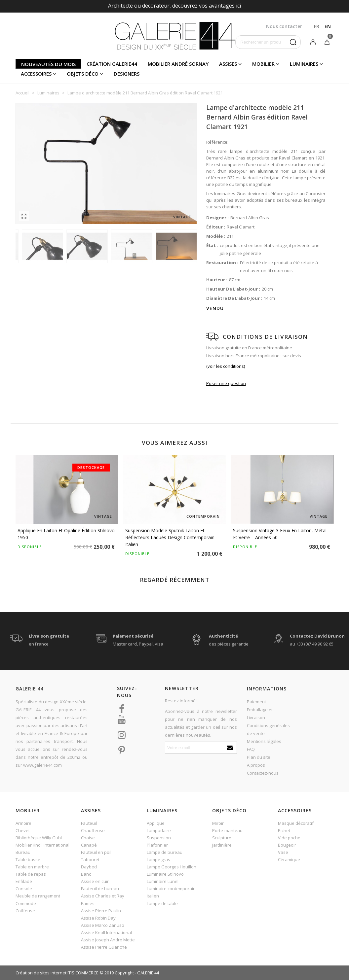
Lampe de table (162, 903)
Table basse (28, 859)
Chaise (88, 838)
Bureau (23, 852)
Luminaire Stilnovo (165, 874)
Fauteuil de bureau (100, 889)
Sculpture (222, 838)
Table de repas (31, 874)
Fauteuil (89, 823)
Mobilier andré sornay (178, 64)
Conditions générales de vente (268, 729)
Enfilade (24, 881)
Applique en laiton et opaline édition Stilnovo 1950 (66, 534)
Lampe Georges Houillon (172, 867)
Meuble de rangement (38, 896)
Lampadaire (159, 830)
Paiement (256, 702)
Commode (26, 903)
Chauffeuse (93, 830)
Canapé (89, 845)
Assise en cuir (95, 881)
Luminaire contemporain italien (171, 892)
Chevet (23, 830)
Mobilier (263, 64)
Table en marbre (32, 867)
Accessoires (36, 74)
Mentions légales (264, 741)
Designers (127, 74)
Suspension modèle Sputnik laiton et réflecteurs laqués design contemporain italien (170, 537)
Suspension (159, 838)
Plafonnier (157, 845)
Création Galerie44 (112, 64)
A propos (256, 765)
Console (24, 889)
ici (238, 6)
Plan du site (259, 757)
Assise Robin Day (98, 918)
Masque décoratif (296, 823)
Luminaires (304, 64)
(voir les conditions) (226, 366)
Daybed (89, 867)
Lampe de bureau (165, 852)
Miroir (218, 823)
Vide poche (289, 838)
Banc (86, 874)
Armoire (23, 823)
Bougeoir (287, 845)
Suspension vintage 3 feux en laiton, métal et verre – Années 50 (280, 534)
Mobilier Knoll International (42, 845)
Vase (283, 852)
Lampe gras (158, 859)
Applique (156, 823)
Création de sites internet (41, 973)
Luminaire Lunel (163, 881)
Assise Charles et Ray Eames (103, 899)
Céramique (289, 859)
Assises (228, 64)
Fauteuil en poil (96, 852)
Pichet (284, 830)
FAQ (251, 749)
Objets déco (83, 74)
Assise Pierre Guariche (104, 947)
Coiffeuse (25, 911)
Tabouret (90, 859)
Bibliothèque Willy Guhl (39, 838)
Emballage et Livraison (260, 714)
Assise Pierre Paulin (101, 911)
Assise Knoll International (106, 932)
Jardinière (222, 845)
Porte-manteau (227, 830)
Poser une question (226, 383)
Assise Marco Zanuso (103, 925)
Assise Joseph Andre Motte (108, 940)
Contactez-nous (263, 773)
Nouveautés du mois (48, 64)
